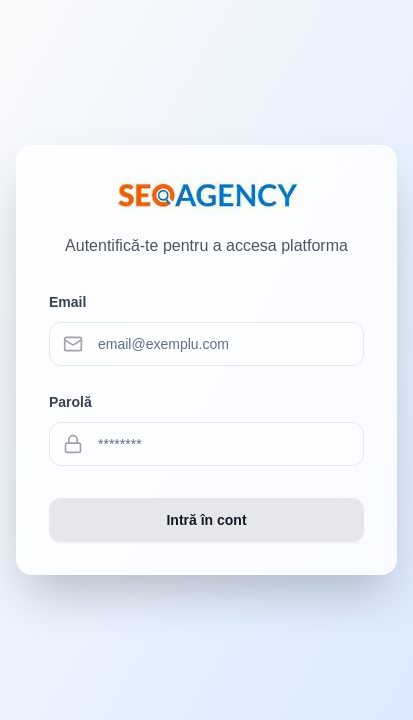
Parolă (70, 402)
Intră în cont (206, 520)
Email (67, 302)
